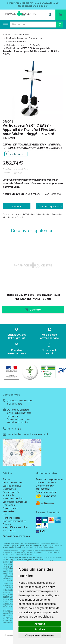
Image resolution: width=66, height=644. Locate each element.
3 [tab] (20, 318)
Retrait (17, 334)
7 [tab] (41, 318)
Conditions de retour (46, 492)
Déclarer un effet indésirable (11, 494)
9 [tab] (52, 318)
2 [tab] (15, 318)
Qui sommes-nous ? (13, 482)
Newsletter (8, 511)
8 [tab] (46, 318)
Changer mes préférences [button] (40, 636)
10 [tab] (57, 318)
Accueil (6, 35)
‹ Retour (17, 206)
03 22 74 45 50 (15, 428)
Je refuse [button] (40, 630)
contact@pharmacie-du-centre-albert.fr (28, 434)
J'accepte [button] (40, 624)
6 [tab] (36, 318)
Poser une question (13, 498)
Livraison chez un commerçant (45, 487)
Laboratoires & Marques (15, 502)
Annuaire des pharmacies (16, 536)
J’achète (33, 309)
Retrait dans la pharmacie (49, 479)
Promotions (9, 505)
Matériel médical (22, 35)
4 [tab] (25, 318)
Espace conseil (10, 508)
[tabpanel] (33, 276)
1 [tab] (9, 318)
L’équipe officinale (12, 486)
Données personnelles (14, 521)
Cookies (7, 524)
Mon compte (9, 531)
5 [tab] (30, 318)
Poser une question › (50, 206)
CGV (5, 514)
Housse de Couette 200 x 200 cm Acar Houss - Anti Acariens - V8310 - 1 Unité (33, 297)
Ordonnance (9, 489)
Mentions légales (11, 518)
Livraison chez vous (46, 482)
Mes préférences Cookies (15, 527)
